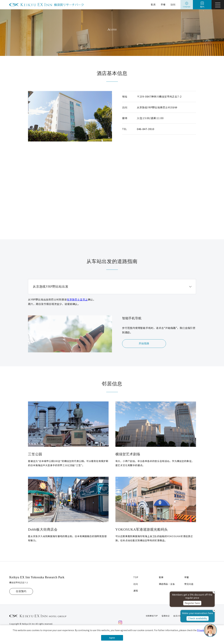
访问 (173, 5)
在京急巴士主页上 (77, 299)
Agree (112, 638)
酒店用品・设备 (167, 584)
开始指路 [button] (144, 343)
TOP (136, 577)
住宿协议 (166, 616)
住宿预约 (21, 591)
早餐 (163, 5)
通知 (136, 591)
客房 (153, 5)
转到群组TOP (152, 616)
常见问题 (189, 584)
